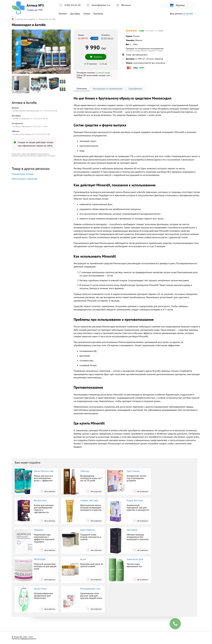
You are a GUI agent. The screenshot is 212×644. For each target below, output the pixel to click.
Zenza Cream (40, 589)
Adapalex (39, 530)
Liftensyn (85, 471)
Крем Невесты (88, 530)
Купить (96, 57)
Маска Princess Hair (44, 471)
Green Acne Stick (135, 559)
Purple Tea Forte (135, 500)
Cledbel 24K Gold (89, 500)
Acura (83, 559)
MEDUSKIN (40, 559)
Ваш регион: (184, 14)
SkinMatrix (132, 530)
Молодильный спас (90, 589)
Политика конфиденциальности (24, 639)
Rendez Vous (40, 500)
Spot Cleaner (133, 471)
